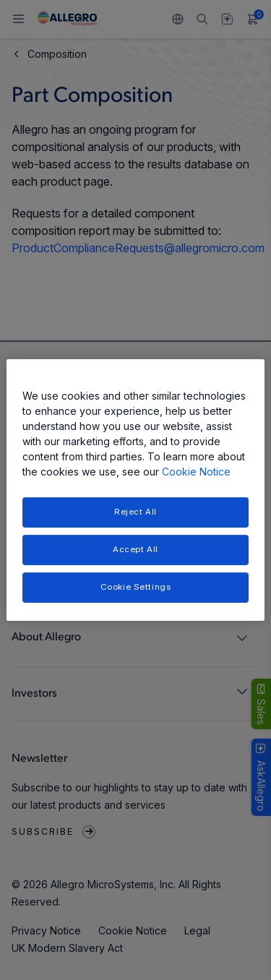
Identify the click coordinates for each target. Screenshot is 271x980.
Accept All (135, 549)
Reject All (135, 512)
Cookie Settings (136, 587)
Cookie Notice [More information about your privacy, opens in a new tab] (196, 472)
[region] (135, 490)
